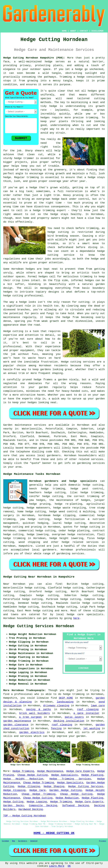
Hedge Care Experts (80, 771)
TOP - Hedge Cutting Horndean (25, 816)
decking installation (69, 721)
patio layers (74, 717)
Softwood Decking (76, 806)
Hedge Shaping (54, 786)
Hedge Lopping (37, 802)
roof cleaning (88, 709)
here (76, 618)
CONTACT (84, 31)
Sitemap (5, 841)
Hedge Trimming (23, 771)
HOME (64, 31)
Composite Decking (43, 806)
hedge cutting (43, 611)
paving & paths (39, 709)
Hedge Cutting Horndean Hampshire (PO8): (34, 58)
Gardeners (23, 841)
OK (69, 866)
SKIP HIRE (66, 698)
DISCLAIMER (97, 31)
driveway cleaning (56, 706)
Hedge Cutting (13, 802)
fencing (56, 729)
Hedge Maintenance (50, 771)
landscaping (65, 702)
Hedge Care (37, 790)
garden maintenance (17, 721)
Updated (34, 841)
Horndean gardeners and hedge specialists (63, 481)
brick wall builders (35, 713)
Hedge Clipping (29, 786)
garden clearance (16, 725)
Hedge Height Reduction (23, 779)
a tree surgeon (30, 717)
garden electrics (32, 732)
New (14, 841)
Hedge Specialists (64, 775)
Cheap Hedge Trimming (38, 783)
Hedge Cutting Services (86, 786)
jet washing (92, 729)
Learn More (57, 866)
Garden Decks (13, 806)
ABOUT (73, 31)
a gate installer (86, 713)
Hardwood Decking (31, 809)
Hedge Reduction (67, 798)
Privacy (103, 841)
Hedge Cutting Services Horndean (39, 626)
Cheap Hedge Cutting (32, 775)
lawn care (98, 706)
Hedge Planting (92, 775)
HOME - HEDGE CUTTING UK (54, 833)
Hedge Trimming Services (70, 779)
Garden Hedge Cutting (66, 790)
